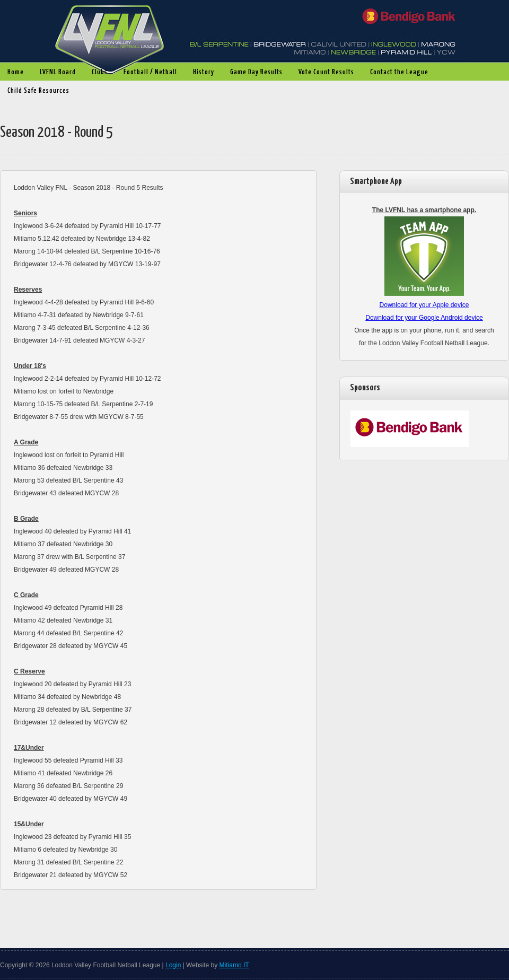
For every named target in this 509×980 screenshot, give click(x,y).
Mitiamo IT (234, 965)
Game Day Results (254, 73)
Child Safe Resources (38, 91)
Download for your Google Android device (424, 318)
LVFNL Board (55, 73)
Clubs (97, 73)
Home (16, 72)
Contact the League (399, 72)
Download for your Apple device (424, 305)
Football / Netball (148, 73)
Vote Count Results (324, 73)
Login (173, 965)
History (201, 73)
